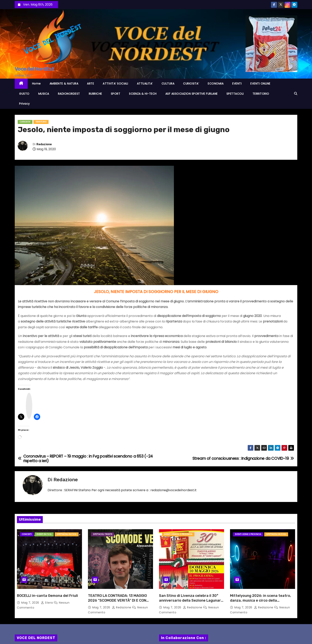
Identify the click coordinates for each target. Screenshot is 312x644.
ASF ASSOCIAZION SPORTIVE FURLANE (192, 94)
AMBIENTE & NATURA (64, 84)
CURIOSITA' (25, 122)
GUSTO (24, 94)
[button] (296, 94)
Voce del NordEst (34, 69)
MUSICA (44, 94)
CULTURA (168, 84)
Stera (47, 603)
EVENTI (237, 84)
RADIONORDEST (69, 94)
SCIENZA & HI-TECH (143, 94)
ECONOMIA (216, 84)
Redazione (44, 144)
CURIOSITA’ (191, 84)
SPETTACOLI (235, 94)
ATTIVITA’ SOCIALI (115, 84)
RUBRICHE (95, 94)
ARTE (90, 84)
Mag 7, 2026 (31, 603)
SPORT (116, 94)
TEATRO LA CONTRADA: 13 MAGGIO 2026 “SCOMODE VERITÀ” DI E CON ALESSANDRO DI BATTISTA (117, 600)
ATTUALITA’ (145, 84)
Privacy (24, 104)
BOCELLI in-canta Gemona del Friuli (47, 596)
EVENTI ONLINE (260, 84)
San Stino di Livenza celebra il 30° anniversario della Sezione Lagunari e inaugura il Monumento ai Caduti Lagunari (190, 603)
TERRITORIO (261, 94)
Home (36, 84)
